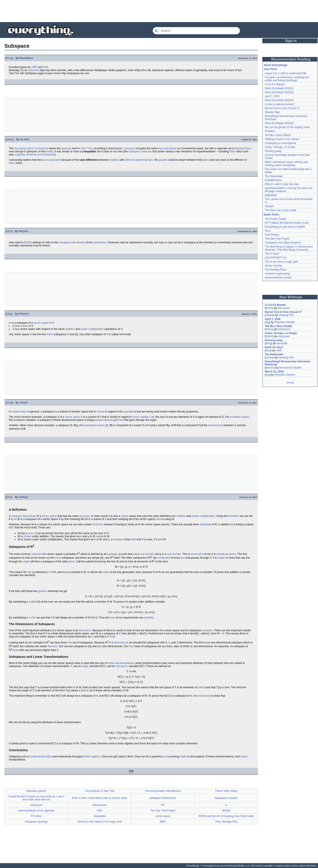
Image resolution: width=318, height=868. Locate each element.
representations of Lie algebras (36, 811)
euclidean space (239, 417)
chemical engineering (277, 274)
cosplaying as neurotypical (280, 143)
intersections (215, 425)
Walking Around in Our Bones (282, 139)
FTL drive (36, 816)
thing (9, 58)
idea (9, 231)
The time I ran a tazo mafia (281, 210)
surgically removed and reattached (35, 155)
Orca (268, 231)
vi (226, 805)
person (270, 368)
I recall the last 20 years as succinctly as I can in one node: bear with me (36, 798)
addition (70, 329)
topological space (95, 425)
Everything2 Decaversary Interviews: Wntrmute (288, 363)
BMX (163, 822)
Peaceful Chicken (285, 322)
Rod (45, 67)
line (183, 558)
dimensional (121, 643)
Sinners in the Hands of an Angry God (99, 822)
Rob (100, 811)
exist (15, 650)
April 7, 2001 (272, 96)
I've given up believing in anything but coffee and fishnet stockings (287, 79)
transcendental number (278, 278)
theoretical (20, 148)
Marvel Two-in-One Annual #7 (282, 108)
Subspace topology (36, 822)
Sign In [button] (291, 41)
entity (48, 756)
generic (43, 591)
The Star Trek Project (163, 811)
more (290, 382)
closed (101, 412)
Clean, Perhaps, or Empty (280, 147)
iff (53, 323)
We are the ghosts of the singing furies (287, 127)
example (37, 554)
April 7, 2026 (273, 319)
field (133, 539)
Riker (233, 151)
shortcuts (98, 524)
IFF (163, 805)
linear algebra (92, 756)
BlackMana (26, 58)
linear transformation (120, 663)
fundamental (37, 756)
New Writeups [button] (291, 297)
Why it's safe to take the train (282, 184)
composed (164, 558)
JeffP (34, 67)
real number (147, 554)
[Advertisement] (159, 11)
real (169, 554)
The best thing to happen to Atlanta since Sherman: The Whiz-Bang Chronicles (289, 248)
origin (26, 562)
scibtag (23, 497)
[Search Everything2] (196, 31)
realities (114, 160)
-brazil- (24, 403)
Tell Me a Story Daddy (278, 135)
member (118, 539)
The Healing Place (276, 270)
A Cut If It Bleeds (275, 84)
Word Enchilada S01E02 (279, 88)
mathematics (19, 412)
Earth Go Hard (274, 347)
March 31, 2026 (274, 372)
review (270, 315)
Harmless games (36, 791)
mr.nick (25, 139)
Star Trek (87, 148)
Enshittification (273, 180)
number (176, 554)
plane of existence (38, 148)
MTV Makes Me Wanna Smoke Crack (287, 223)
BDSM (28, 242)
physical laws (243, 148)
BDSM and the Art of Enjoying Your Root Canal (226, 816)
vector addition (141, 417)
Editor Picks (271, 215)
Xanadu (269, 206)
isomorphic (197, 554)
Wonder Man (272, 112)
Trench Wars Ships (226, 791)
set (15, 519)
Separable (99, 816)
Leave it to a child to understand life (286, 73)
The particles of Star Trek (100, 791)
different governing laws (139, 160)
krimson (24, 314)
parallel (163, 160)
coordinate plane (226, 554)
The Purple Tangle (275, 219)
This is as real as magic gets (281, 262)
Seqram (23, 231)
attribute (205, 524)
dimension (85, 630)
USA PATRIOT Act (275, 258)
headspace (65, 242)
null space (121, 666)
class (71, 643)
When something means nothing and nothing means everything (286, 164)
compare (207, 630)
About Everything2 (275, 65)
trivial (50, 334)
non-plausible (53, 160)
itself (113, 637)
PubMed (270, 131)
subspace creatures (140, 151)
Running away (273, 151)
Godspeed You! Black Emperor (283, 243)
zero (31, 533)
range (85, 666)
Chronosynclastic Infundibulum (163, 791)
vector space (41, 323)
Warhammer (100, 805)
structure (85, 516)
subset (24, 326)
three (112, 618)
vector (125, 516)
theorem (53, 646)
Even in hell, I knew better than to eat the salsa (99, 798)
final (131, 646)
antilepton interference (163, 798)
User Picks (270, 69)
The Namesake (274, 176)
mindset (80, 242)
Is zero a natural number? (280, 104)
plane (206, 160)
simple (221, 558)
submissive (99, 242)
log (267, 322)
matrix (244, 756)
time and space (167, 148)
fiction (269, 308)
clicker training (273, 266)
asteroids (33, 70)
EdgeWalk (271, 195)
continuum (36, 805)
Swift (279, 350)
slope (106, 572)
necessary (204, 696)
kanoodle (282, 343)
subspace (129, 148)
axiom (159, 519)
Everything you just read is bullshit (285, 227)
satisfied (149, 618)
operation (129, 412)
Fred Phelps (272, 235)
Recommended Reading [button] (291, 59)
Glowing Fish (286, 315)
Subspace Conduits (226, 798)
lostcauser (284, 308)
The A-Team (272, 254)
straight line (116, 420)
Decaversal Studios (290, 368)
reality (50, 151)
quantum (67, 148)
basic (12, 163)
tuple (110, 554)
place (10, 139)
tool (164, 756)
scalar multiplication (92, 329)
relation (184, 756)
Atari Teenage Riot (226, 822)
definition (234, 516)
